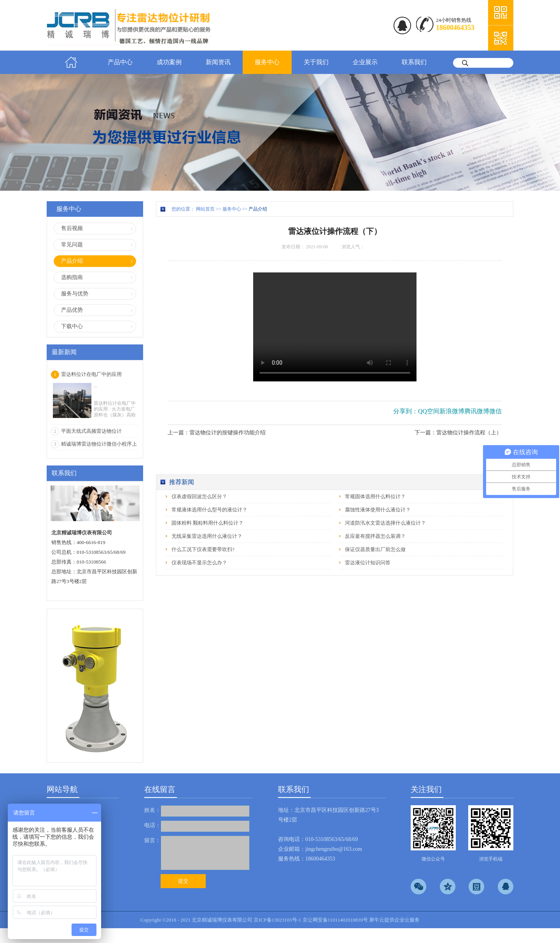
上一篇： (217, 433)
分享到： (406, 411)
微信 (495, 411)
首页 (71, 62)
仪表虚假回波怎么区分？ (199, 496)
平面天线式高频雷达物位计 (91, 431)
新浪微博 (452, 411)
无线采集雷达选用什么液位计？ (207, 536)
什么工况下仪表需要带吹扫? (203, 549)
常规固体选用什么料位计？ (375, 496)
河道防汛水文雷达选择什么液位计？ (385, 523)
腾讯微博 (477, 411)
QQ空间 (429, 411)
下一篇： (458, 433)
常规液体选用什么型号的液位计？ (209, 510)
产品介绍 (258, 209)
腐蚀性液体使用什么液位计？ (378, 510)
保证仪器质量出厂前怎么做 (375, 549)
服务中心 (232, 209)
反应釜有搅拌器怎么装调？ (375, 536)
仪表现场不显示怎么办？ (199, 563)
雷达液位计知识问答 (368, 563)
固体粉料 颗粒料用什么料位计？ (207, 523)
